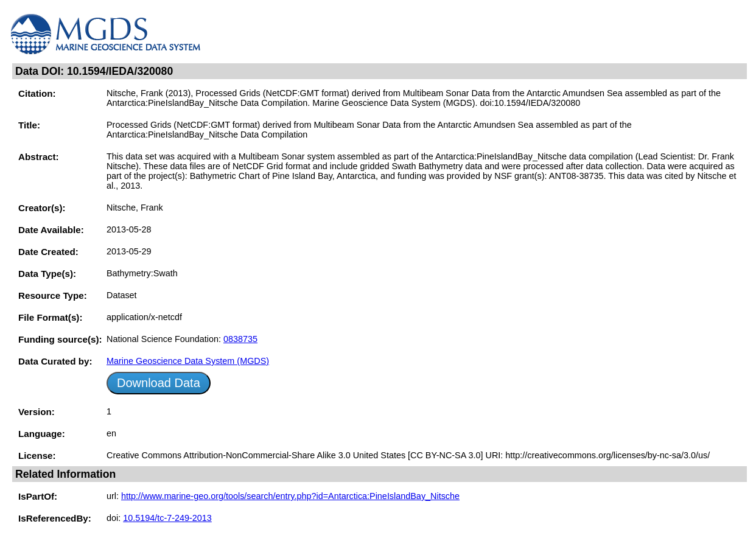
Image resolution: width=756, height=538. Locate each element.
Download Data (159, 383)
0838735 (240, 339)
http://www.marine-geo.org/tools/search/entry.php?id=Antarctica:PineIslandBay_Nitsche (290, 496)
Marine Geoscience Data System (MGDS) (188, 361)
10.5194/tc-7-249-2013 (167, 518)
